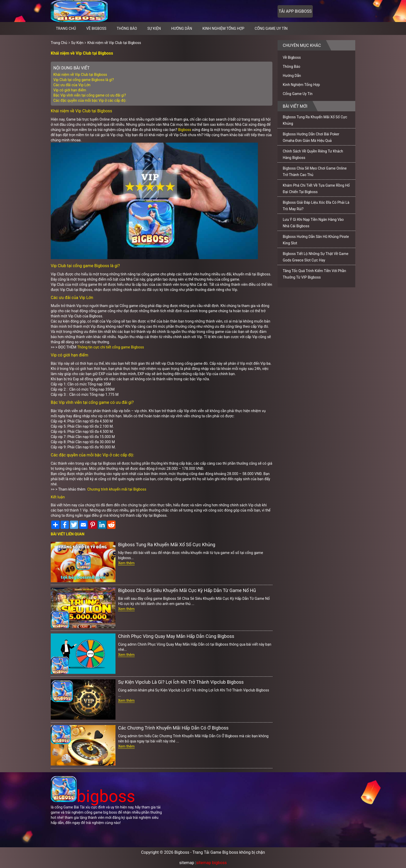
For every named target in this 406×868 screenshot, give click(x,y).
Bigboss (185, 130)
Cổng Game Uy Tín (271, 28)
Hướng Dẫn (182, 28)
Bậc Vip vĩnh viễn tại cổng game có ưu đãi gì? (90, 95)
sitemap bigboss (212, 863)
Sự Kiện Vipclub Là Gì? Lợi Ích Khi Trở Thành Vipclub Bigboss (181, 682)
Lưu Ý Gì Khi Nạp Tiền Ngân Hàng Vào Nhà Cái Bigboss (313, 223)
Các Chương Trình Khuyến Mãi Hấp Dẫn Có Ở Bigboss (173, 728)
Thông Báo (127, 28)
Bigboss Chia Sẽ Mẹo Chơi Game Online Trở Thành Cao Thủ (315, 172)
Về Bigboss (96, 28)
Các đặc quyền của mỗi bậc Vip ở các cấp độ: (90, 100)
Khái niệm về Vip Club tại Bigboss (114, 43)
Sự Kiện (154, 28)
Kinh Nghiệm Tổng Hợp (223, 28)
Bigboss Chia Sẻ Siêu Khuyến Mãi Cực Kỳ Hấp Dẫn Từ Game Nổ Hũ (187, 590)
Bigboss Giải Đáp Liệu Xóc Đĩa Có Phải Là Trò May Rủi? (316, 206)
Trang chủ (66, 28)
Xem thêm (126, 563)
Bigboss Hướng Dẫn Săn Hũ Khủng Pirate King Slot (316, 240)
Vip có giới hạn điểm (70, 90)
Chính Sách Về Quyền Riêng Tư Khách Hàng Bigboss (313, 154)
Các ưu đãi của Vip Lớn (72, 85)
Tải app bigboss (295, 11)
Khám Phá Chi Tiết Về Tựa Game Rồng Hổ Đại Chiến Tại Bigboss (316, 189)
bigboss (93, 796)
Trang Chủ (59, 43)
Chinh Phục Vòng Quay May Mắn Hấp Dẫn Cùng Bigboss (176, 636)
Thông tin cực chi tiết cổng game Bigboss (111, 347)
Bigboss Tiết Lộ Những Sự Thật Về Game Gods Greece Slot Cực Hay (316, 257)
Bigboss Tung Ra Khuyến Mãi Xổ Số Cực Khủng (167, 545)
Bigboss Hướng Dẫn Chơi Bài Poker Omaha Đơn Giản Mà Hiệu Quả (311, 137)
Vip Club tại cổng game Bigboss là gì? (84, 80)
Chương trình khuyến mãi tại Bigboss (117, 489)
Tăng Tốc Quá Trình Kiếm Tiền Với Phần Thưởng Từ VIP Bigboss (314, 274)
